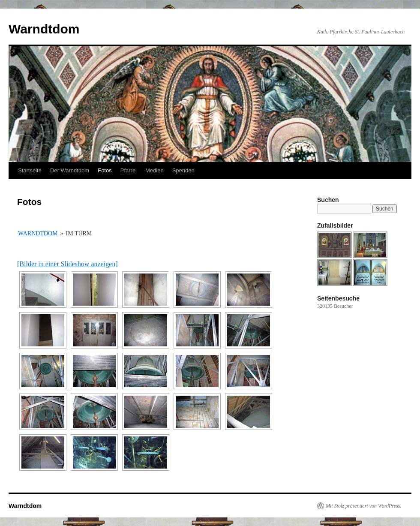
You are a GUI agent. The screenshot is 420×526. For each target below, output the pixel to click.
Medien (154, 170)
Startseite (30, 170)
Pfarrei (129, 170)
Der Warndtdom (70, 170)
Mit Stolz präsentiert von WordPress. (363, 506)
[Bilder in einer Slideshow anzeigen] (67, 264)
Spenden (183, 170)
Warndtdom (44, 29)
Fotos (105, 170)
